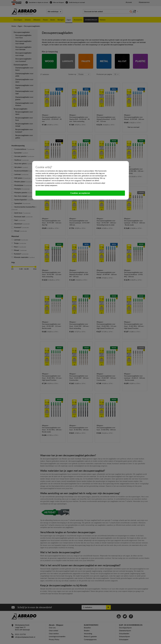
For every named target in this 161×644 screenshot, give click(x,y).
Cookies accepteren (80, 193)
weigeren (78, 181)
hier (65, 178)
